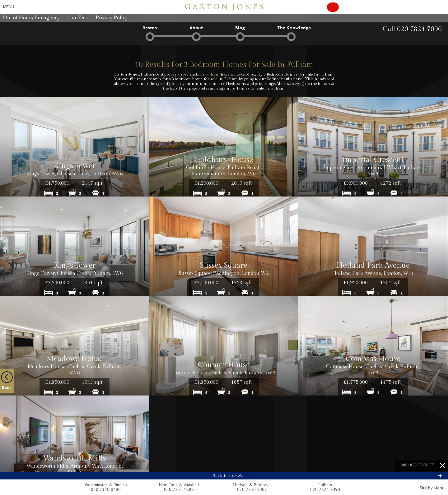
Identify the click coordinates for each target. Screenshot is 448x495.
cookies (426, 465)
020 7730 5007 (252, 489)
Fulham (212, 74)
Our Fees (78, 18)
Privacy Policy (112, 18)
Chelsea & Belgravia (252, 485)
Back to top (224, 476)
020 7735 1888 (179, 489)
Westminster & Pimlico (106, 485)
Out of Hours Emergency (31, 18)
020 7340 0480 (106, 489)
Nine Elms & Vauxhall (179, 485)
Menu (9, 7)
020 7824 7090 (325, 489)
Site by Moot (432, 488)
